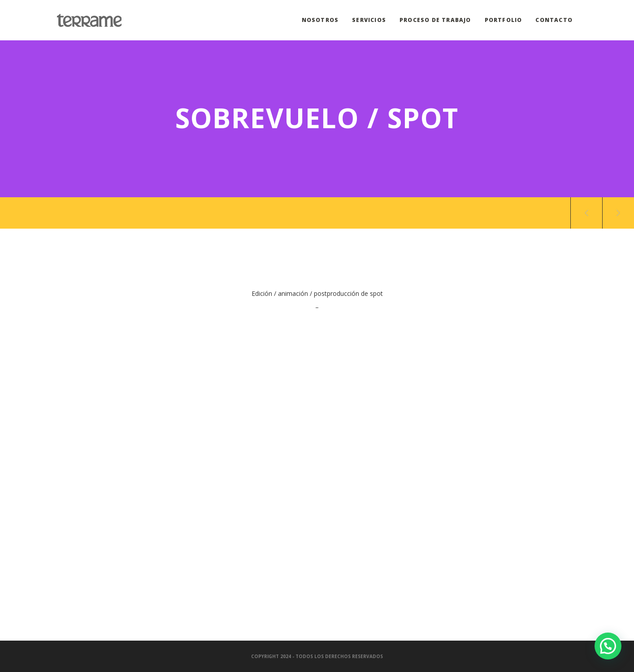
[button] (608, 646)
